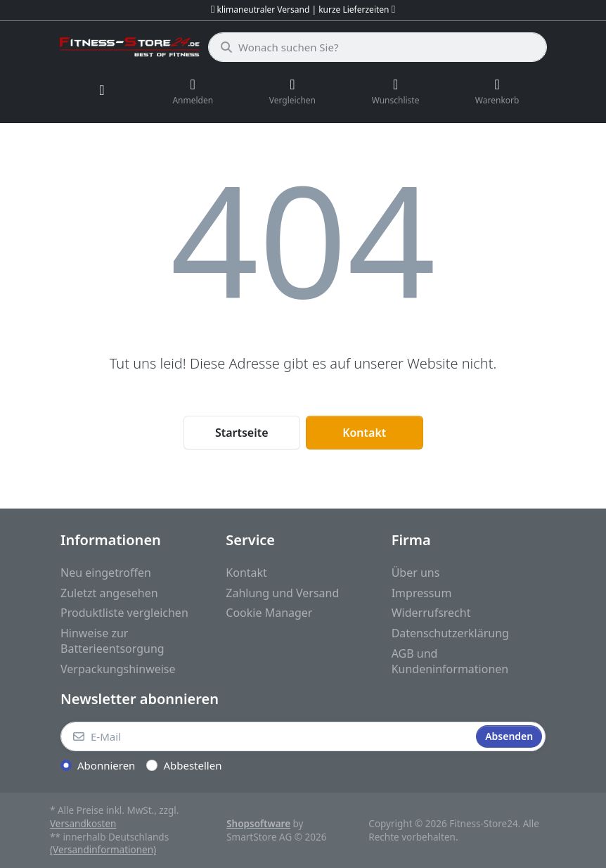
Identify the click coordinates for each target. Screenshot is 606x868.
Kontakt (364, 433)
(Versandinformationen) (103, 850)
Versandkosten (83, 824)
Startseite (242, 433)
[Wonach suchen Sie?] (378, 47)
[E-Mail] (267, 736)
